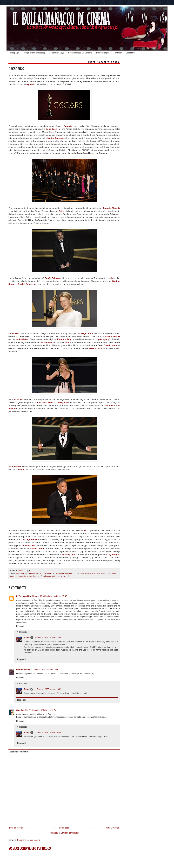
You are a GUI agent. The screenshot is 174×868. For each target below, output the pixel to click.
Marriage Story (85, 333)
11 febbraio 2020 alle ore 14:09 (48, 689)
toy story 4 (65, 576)
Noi (67, 342)
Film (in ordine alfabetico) (34, 53)
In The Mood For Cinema (28, 596)
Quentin (31, 84)
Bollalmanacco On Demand (80, 53)
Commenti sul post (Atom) (28, 840)
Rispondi (20, 626)
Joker (62, 211)
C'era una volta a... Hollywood (53, 402)
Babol (27, 638)
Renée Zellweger (53, 278)
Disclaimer (131, 53)
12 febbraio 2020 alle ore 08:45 (48, 733)
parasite (22, 576)
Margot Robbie (112, 336)
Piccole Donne (37, 549)
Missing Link (69, 555)
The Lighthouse (29, 539)
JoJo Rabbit (15, 467)
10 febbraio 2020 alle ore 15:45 (54, 596)
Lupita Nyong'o (104, 339)
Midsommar (47, 342)
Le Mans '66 (28, 545)
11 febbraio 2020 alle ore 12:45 (45, 670)
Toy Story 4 (113, 555)
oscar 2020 (14, 576)
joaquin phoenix (58, 573)
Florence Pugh (65, 339)
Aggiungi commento (19, 752)
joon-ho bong (79, 573)
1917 (86, 531)
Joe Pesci (110, 405)
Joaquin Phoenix (111, 208)
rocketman (56, 576)
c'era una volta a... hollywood (39, 573)
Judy (113, 278)
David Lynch (110, 345)
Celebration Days (57, 53)
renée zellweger (45, 576)
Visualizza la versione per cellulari (64, 833)
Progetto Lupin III (104, 53)
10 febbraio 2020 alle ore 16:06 (48, 638)
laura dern (89, 573)
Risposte (23, 632)
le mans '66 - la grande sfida (105, 573)
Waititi (21, 470)
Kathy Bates (22, 339)
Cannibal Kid (22, 710)
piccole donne (32, 576)
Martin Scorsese (56, 138)
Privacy (118, 53)
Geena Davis (95, 348)
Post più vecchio (112, 828)
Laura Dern (14, 333)
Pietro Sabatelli (23, 670)
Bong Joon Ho (53, 129)
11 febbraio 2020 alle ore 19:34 (43, 710)
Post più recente (16, 828)
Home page (14, 53)
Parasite (68, 126)
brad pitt (24, 573)
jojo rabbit (69, 573)
